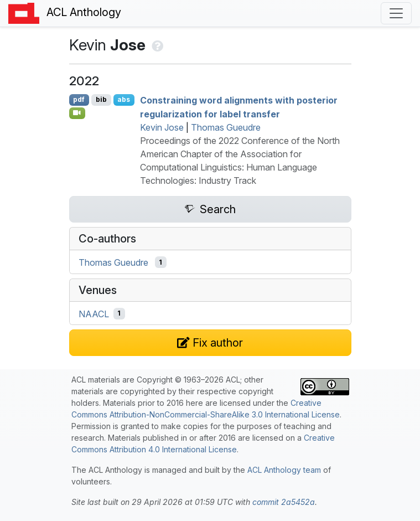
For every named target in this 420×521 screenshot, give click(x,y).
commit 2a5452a (284, 502)
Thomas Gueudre (226, 127)
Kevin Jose (162, 127)
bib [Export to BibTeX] (101, 99)
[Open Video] (77, 113)
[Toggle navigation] (396, 13)
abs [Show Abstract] (124, 99)
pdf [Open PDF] (79, 99)
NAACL (94, 313)
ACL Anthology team (284, 470)
